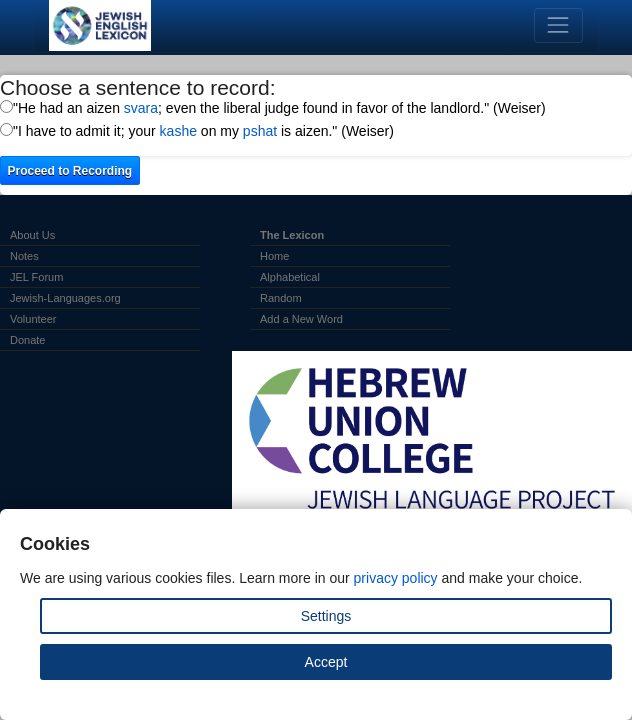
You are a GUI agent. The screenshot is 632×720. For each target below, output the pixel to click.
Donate (27, 340)
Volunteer (33, 319)
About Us (32, 235)
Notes (24, 256)
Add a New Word (301, 319)
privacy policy (396, 578)
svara (141, 108)
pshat (260, 131)
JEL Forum (36, 277)
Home (274, 256)
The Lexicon (292, 235)
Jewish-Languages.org (65, 298)
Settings (326, 616)
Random (281, 298)
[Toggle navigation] (558, 25)
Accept (326, 662)
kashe (178, 131)
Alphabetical (290, 277)
